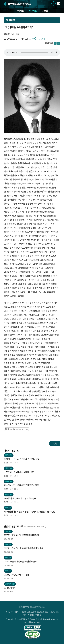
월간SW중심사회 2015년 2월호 (18, 429)
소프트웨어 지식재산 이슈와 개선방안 (19, 472)
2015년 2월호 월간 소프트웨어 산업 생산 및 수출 (24, 548)
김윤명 (7, 34)
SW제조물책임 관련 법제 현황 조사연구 (20, 498)
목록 (55, 443)
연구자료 (33, 11)
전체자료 (20, 11)
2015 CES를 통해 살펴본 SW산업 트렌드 (20, 561)
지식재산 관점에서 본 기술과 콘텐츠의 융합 (22, 459)
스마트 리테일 (10, 588)
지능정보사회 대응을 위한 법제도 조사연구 (21, 485)
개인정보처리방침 (34, 615)
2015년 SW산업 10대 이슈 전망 (17, 575)
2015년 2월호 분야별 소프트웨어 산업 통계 (21, 535)
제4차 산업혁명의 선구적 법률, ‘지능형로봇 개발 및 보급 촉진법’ (30, 511)
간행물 (45, 11)
